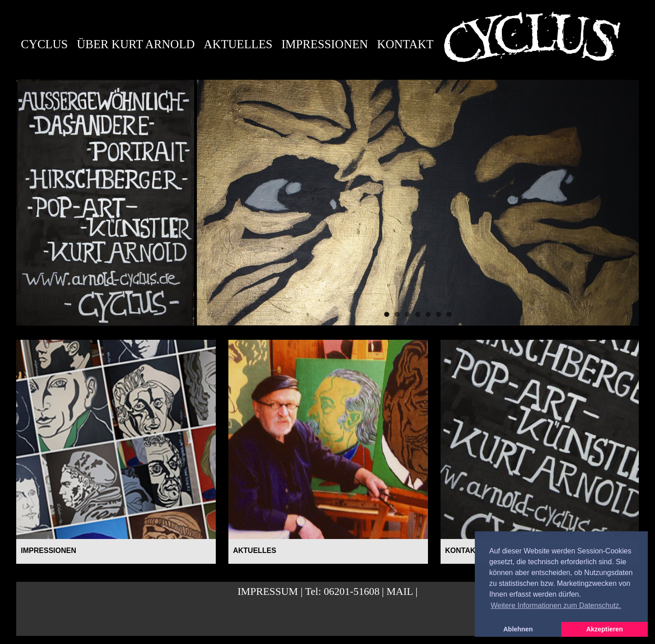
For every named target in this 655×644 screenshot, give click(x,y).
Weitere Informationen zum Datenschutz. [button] (556, 605)
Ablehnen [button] (518, 629)
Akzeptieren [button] (605, 629)
